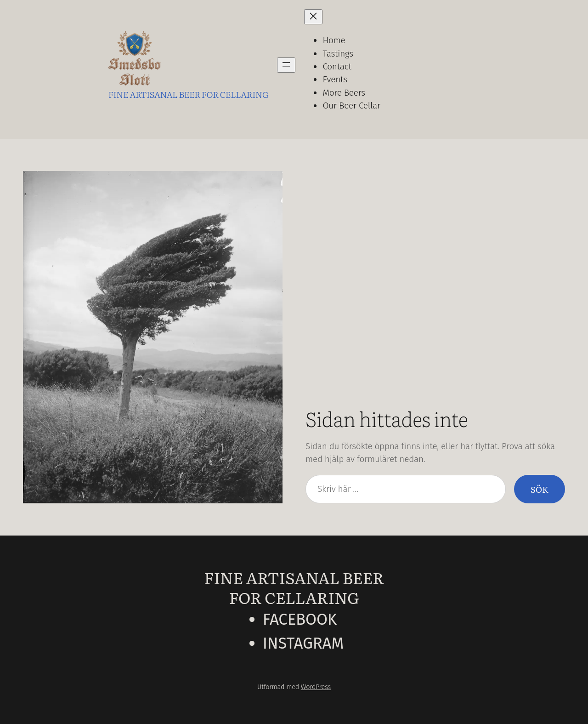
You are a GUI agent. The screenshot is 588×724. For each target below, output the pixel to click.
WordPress (316, 687)
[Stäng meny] (313, 17)
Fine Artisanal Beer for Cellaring (294, 587)
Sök (540, 489)
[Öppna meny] (286, 65)
